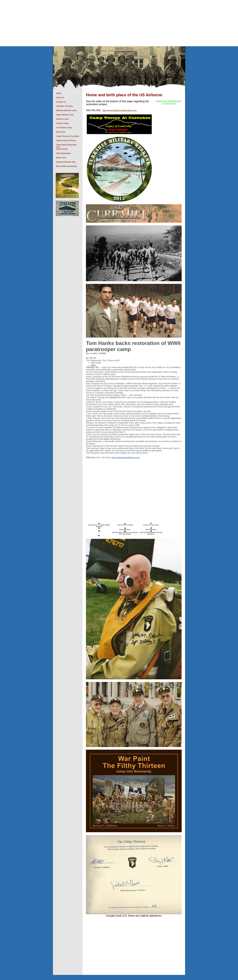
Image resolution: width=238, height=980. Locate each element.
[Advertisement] (99, 23)
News (93, 365)
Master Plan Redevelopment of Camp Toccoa (169, 102)
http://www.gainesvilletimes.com (126, 458)
